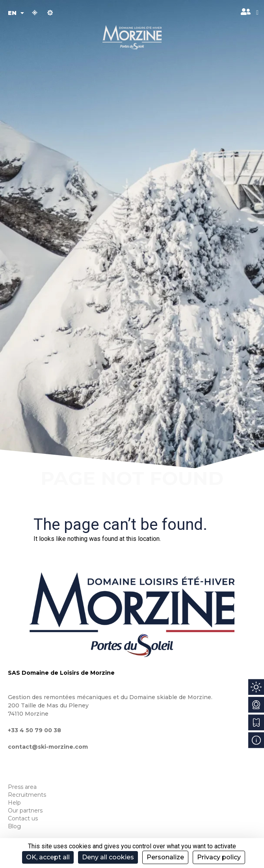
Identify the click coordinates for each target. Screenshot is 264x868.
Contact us (23, 818)
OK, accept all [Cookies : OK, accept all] (48, 857)
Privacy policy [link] (219, 857)
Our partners (25, 811)
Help (14, 803)
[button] (257, 13)
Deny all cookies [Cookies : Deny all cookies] (108, 857)
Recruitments (27, 795)
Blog (14, 826)
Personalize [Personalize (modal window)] (165, 857)
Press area (22, 787)
